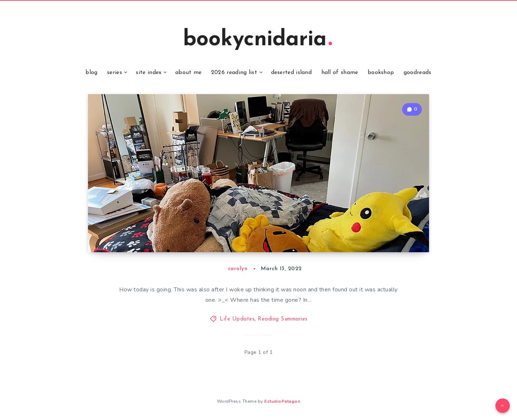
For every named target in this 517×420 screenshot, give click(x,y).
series (115, 73)
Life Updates (237, 319)
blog (91, 73)
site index (148, 73)
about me (188, 73)
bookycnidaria (258, 40)
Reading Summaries (283, 319)
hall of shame (340, 73)
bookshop (381, 73)
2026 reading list (234, 73)
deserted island (292, 73)
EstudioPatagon (282, 401)
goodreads (418, 73)
